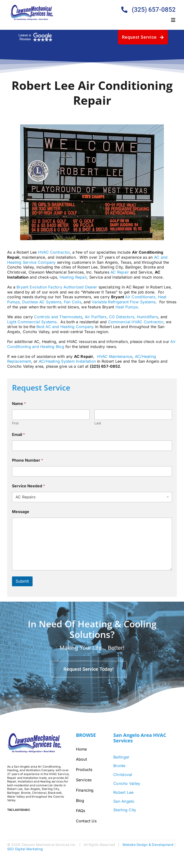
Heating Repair (73, 277)
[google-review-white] (35, 35)
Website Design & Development (148, 845)
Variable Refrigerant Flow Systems (124, 302)
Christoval (123, 775)
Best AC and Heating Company (65, 327)
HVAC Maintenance (115, 356)
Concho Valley (127, 783)
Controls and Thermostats (58, 317)
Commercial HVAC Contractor (136, 322)
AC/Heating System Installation (67, 361)
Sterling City (125, 810)
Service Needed (29, 486)
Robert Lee (123, 792)
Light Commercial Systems (32, 322)
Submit (22, 581)
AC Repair (120, 272)
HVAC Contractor (54, 252)
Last (98, 423)
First (15, 423)
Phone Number (28, 460)
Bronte (119, 766)
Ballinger (121, 757)
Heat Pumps (127, 307)
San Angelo (124, 801)
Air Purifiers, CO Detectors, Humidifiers (121, 317)
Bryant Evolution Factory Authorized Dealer (57, 287)
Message (21, 512)
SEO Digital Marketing (25, 849)
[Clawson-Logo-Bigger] (32, 7)
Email (18, 435)
